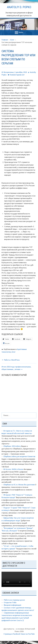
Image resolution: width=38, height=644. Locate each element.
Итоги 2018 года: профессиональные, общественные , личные (16, 368)
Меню (21, 32)
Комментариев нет (17, 75)
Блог (14, 352)
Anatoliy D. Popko (19, 7)
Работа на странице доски (14, 600)
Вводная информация (12, 605)
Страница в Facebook (12, 634)
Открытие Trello (10, 602)
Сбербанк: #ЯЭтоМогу (12, 446)
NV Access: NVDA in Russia (13, 469)
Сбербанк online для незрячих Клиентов (19, 456)
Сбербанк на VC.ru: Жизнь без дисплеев (19, 485)
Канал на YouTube (28, 634)
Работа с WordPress (12, 360)
